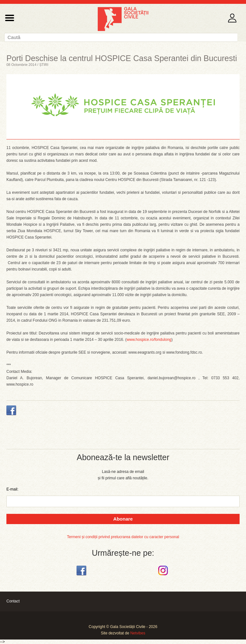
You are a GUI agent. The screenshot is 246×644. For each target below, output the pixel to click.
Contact (13, 601)
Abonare (123, 519)
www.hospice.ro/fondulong (149, 340)
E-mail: (12, 489)
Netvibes (138, 633)
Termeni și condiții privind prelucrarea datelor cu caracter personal (123, 537)
